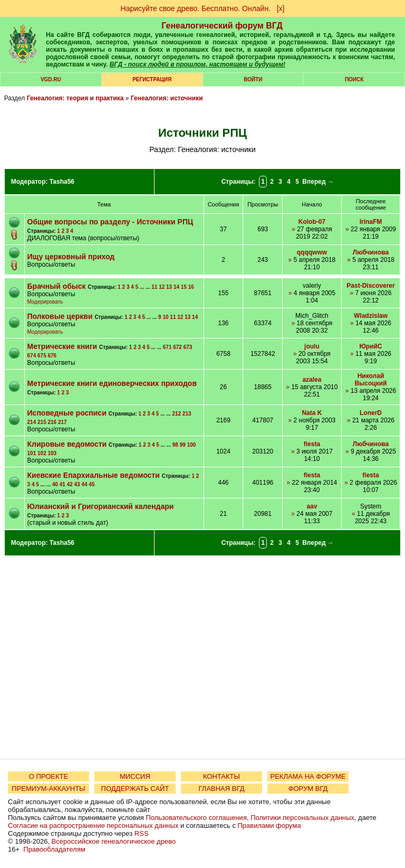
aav (312, 506)
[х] (281, 8)
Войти (253, 79)
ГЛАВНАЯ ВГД (222, 789)
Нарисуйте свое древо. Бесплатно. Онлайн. (196, 8)
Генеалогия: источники (167, 98)
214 (32, 422)
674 (32, 356)
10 (165, 317)
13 (169, 287)
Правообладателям (54, 849)
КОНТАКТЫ (221, 776)
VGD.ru (51, 79)
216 (52, 422)
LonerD (371, 413)
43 (77, 484)
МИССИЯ (135, 776)
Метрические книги (62, 346)
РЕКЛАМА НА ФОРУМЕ (308, 776)
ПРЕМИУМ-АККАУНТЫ (48, 789)
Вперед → (318, 182)
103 (52, 453)
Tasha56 (62, 182)
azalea (312, 380)
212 (176, 414)
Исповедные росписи (67, 413)
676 (52, 356)
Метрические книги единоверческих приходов (112, 383)
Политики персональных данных (302, 818)
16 (191, 287)
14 (176, 287)
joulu (312, 346)
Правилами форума (269, 825)
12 (162, 287)
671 (167, 347)
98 (175, 445)
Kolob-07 (312, 222)
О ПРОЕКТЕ (49, 776)
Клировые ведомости (67, 444)
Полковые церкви (60, 316)
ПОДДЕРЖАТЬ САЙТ (135, 789)
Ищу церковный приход (71, 257)
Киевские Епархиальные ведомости (94, 475)
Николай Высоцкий (370, 380)
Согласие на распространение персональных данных (93, 825)
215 (42, 422)
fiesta (312, 444)
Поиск (354, 79)
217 (62, 422)
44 (84, 484)
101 (32, 453)
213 (187, 414)
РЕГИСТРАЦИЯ (152, 79)
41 (62, 484)
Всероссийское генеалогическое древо (114, 841)
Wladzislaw (371, 316)
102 (42, 453)
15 (184, 287)
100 (192, 445)
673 (188, 347)
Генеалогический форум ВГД (222, 26)
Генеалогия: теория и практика (75, 98)
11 (154, 287)
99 (183, 445)
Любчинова (371, 252)
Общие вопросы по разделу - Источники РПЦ (110, 222)
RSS (142, 833)
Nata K (312, 413)
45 (91, 484)
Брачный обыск (57, 286)
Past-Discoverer (370, 286)
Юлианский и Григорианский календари (101, 506)
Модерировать (45, 302)
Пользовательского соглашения (196, 818)
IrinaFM (371, 222)
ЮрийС (370, 346)
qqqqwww (312, 252)
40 (55, 484)
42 (70, 484)
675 (42, 356)
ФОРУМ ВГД (308, 789)
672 (177, 347)
